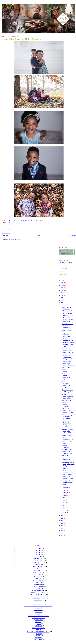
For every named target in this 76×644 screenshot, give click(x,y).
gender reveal (39, 580)
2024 (62, 285)
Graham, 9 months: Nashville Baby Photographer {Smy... (68, 476)
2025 (62, 283)
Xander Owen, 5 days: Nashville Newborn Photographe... (68, 326)
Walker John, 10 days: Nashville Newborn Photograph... (68, 396)
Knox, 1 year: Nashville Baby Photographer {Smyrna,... (68, 332)
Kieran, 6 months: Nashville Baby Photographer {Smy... (68, 437)
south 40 (39, 626)
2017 (62, 303)
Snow (39, 624)
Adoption (39, 556)
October (65, 490)
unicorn (39, 638)
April (64, 505)
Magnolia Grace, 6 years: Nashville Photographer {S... (67, 357)
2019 (62, 298)
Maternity (38, 600)
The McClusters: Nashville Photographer (66, 369)
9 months (38, 554)
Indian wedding (39, 586)
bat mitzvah (39, 558)
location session (38, 596)
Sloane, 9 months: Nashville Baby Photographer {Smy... (68, 351)
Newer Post (5, 236)
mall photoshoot (39, 598)
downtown (39, 576)
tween (38, 634)
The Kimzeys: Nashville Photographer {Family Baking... (68, 464)
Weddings (38, 640)
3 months (38, 550)
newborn (38, 608)
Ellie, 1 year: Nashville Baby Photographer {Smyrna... (68, 344)
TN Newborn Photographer (38, 632)
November (65, 488)
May (64, 503)
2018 (62, 300)
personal (38, 612)
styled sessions (38, 628)
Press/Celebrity (39, 618)
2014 (62, 521)
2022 (62, 290)
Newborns (38, 610)
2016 (62, 516)
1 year (38, 548)
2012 (62, 526)
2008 (62, 536)
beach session (39, 560)
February (65, 510)
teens (39, 630)
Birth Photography (38, 562)
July (64, 498)
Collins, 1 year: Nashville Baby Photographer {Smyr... (68, 470)
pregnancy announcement (39, 616)
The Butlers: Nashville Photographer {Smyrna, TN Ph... (68, 431)
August (64, 495)
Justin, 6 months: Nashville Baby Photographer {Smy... (68, 309)
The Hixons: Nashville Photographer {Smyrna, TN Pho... (68, 452)
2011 (62, 528)
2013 (62, 523)
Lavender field (38, 590)
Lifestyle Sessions (38, 592)
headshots (39, 584)
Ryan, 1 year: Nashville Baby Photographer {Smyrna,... (68, 483)
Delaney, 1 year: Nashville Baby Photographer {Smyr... (68, 410)
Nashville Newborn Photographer (38, 606)
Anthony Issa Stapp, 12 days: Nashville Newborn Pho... (68, 417)
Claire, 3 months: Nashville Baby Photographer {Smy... (68, 338)
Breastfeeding (39, 566)
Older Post (73, 236)
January (65, 513)
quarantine (39, 620)
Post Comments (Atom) (15, 239)
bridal (39, 568)
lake (39, 588)
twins (9, 223)
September (65, 493)
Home (39, 236)
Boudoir (39, 564)
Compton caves (39, 572)
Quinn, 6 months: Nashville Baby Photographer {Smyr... (68, 363)
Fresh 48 (38, 578)
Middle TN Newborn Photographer (38, 602)
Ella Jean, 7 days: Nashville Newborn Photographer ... (68, 320)
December (65, 305)
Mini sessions (38, 604)
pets (38, 614)
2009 (62, 533)
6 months (38, 552)
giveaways (39, 582)
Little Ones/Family (38, 594)
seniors (38, 622)
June (64, 500)
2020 (62, 295)
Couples (38, 574)
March (64, 508)
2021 (62, 293)
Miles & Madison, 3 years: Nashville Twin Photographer (68, 458)
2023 (62, 288)
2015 (62, 518)
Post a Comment (6, 233)
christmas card (38, 570)
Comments (63, 274)
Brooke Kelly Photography (66, 263)
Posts (62, 271)
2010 (62, 531)
